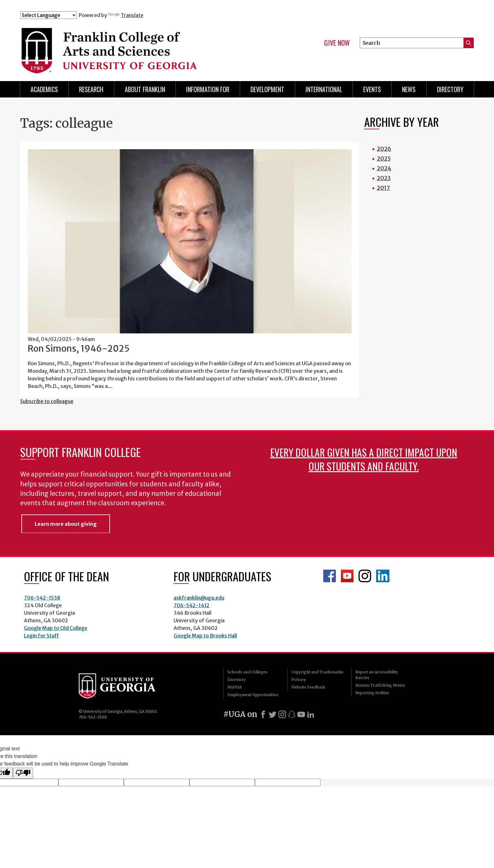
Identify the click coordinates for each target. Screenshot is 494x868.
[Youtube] (301, 714)
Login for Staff (41, 636)
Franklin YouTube (347, 576)
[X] (273, 714)
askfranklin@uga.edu (199, 598)
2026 (384, 149)
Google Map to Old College (56, 628)
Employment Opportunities (253, 695)
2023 (384, 178)
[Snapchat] (292, 714)
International (324, 89)
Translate (126, 15)
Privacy (299, 680)
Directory (450, 89)
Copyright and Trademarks (317, 672)
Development (267, 89)
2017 (383, 188)
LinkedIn (384, 576)
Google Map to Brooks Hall (205, 636)
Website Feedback (308, 687)
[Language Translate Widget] (49, 15)
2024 (384, 168)
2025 (384, 158)
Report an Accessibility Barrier (377, 675)
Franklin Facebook (330, 576)
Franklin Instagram (365, 576)
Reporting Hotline (372, 693)
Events (372, 89)
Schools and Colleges (247, 672)
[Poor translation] (23, 773)
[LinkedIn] (311, 714)
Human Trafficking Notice (380, 685)
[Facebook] (263, 714)
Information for (208, 89)
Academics (44, 89)
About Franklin (145, 89)
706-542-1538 (42, 598)
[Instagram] (282, 714)
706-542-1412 (192, 605)
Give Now (337, 43)
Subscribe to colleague (47, 401)
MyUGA (235, 687)
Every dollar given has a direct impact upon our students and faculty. (364, 459)
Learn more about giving (66, 524)
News (409, 89)
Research (91, 89)
